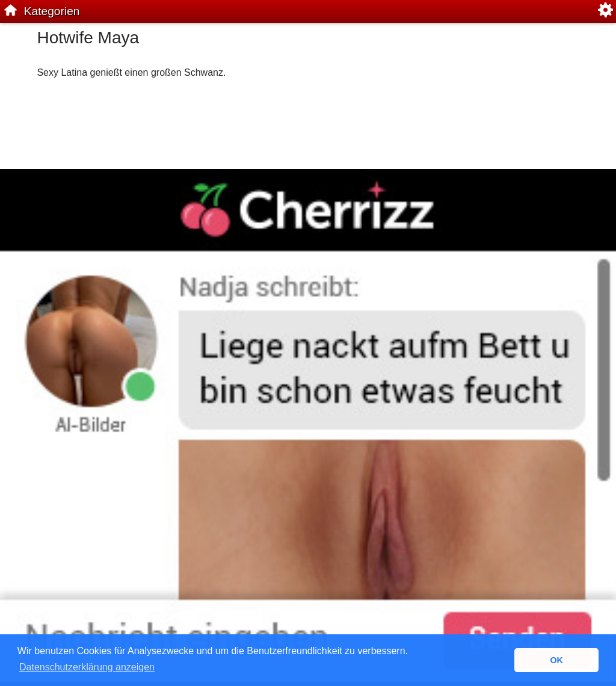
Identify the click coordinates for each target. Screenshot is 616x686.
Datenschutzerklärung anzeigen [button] (87, 667)
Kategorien (52, 11)
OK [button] (556, 660)
